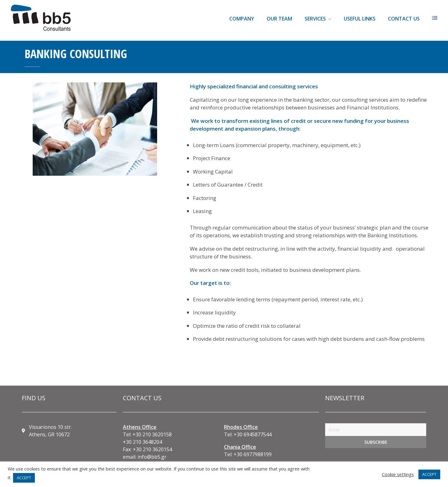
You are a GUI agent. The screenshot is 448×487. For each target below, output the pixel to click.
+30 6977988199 (253, 454)
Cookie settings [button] (398, 474)
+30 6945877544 (253, 434)
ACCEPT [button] (24, 478)
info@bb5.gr (152, 457)
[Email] (376, 430)
